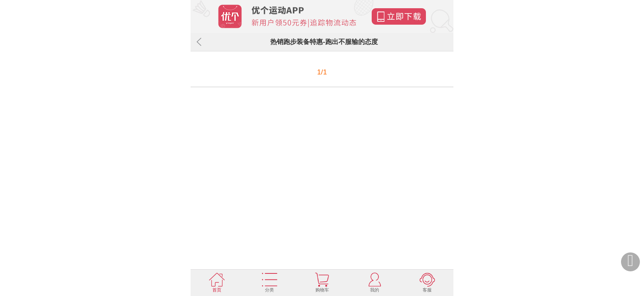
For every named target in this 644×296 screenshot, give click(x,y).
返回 (199, 42)
